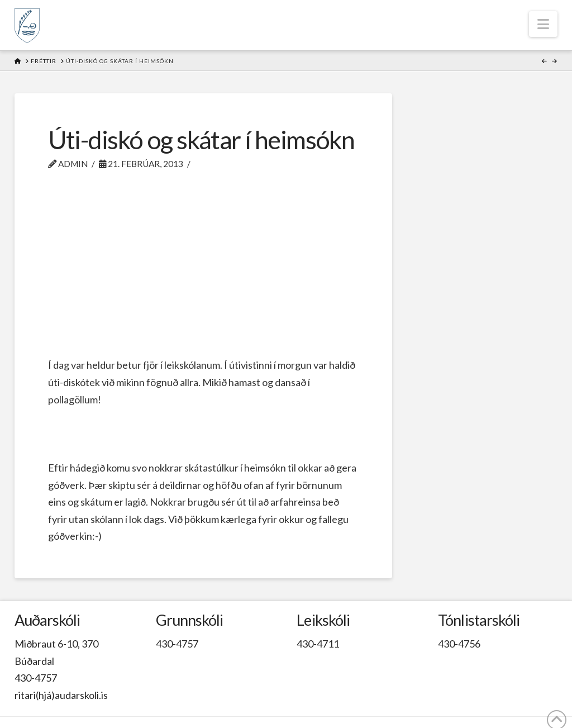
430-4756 (459, 644)
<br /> (203, 268)
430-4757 (36, 678)
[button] (543, 24)
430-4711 (318, 644)
